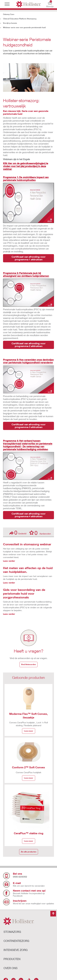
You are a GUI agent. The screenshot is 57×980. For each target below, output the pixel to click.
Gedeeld (18, 533)
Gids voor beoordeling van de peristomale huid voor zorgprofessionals (24, 593)
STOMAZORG (12, 932)
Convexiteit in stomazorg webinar (27, 544)
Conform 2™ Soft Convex (28, 767)
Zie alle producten (29, 852)
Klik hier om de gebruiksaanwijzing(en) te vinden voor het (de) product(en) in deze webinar (26, 166)
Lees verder (9, 561)
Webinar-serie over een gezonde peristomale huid (24, 27)
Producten (12, 959)
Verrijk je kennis (10, 23)
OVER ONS (10, 968)
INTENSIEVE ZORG (16, 950)
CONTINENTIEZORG (16, 941)
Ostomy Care (9, 14)
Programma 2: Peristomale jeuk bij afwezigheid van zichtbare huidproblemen (26, 274)
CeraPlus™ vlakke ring (29, 833)
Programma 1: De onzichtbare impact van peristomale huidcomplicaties (26, 179)
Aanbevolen (40, 533)
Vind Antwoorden (28, 664)
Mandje (50, 4)
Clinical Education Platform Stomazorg (20, 19)
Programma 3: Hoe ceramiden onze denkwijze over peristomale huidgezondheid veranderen (28, 361)
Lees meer (29, 731)
